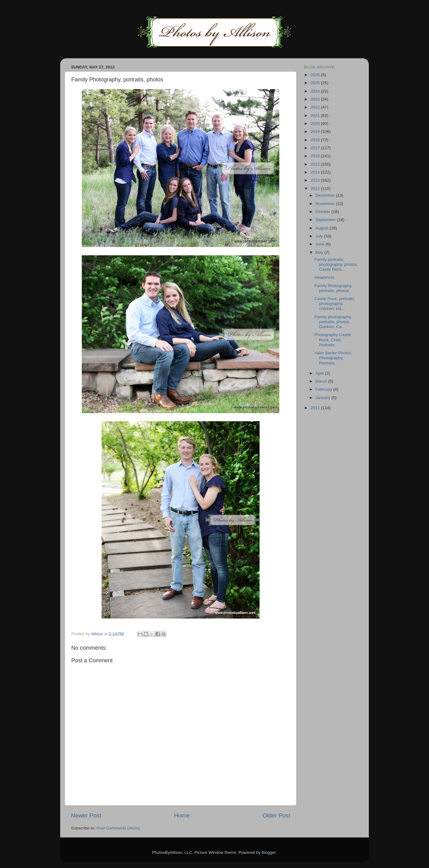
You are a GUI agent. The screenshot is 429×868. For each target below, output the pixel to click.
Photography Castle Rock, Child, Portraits (333, 340)
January (323, 398)
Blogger (269, 852)
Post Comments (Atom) (118, 828)
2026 (316, 75)
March (322, 381)
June (321, 244)
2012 (316, 189)
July (320, 236)
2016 (316, 156)
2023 (316, 99)
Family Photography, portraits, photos (333, 288)
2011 (316, 408)
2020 (316, 123)
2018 (316, 140)
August (323, 228)
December (326, 195)
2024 (316, 91)
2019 (316, 132)
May (320, 252)
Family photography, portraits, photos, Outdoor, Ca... (333, 322)
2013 (316, 180)
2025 (316, 83)
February (324, 389)
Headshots (325, 277)
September (326, 220)
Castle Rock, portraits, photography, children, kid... (335, 304)
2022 (316, 107)
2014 (316, 172)
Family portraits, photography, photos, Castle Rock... (336, 264)
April (320, 373)
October (323, 212)
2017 (316, 148)
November (326, 204)
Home (182, 815)
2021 (316, 115)
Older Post (276, 815)
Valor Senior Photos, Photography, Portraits (333, 358)
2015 (316, 164)
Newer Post (86, 815)
